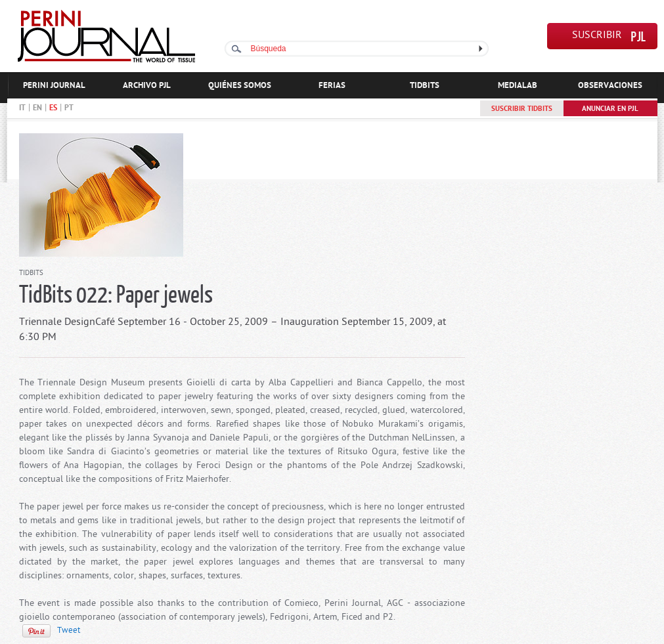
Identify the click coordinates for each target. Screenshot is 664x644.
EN (37, 108)
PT (69, 108)
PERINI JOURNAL (54, 86)
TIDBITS (425, 86)
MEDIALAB (518, 86)
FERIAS (332, 86)
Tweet (69, 631)
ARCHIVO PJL (147, 86)
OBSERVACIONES (610, 86)
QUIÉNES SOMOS (240, 86)
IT (22, 108)
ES (53, 108)
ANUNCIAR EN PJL (610, 109)
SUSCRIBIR (597, 36)
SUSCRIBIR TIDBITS (522, 109)
